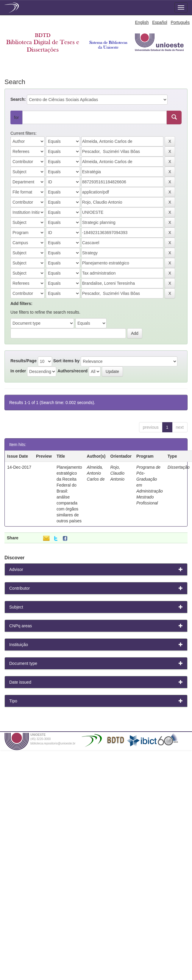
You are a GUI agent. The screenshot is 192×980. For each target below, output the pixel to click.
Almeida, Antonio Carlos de (96, 473)
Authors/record (72, 371)
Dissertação (179, 467)
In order (18, 371)
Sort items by (67, 361)
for (16, 117)
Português (180, 22)
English (142, 22)
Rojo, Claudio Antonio (117, 473)
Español (160, 22)
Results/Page (24, 361)
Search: (18, 99)
